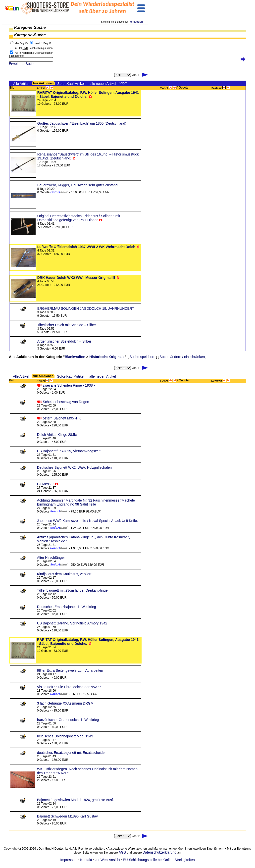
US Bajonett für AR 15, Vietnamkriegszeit (69, 451)
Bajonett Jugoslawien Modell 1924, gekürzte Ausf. (76, 800)
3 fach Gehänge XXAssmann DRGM (65, 703)
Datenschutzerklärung (159, 852)
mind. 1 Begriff (43, 43)
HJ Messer (45, 484)
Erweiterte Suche (22, 64)
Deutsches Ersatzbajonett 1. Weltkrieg (67, 607)
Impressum (69, 860)
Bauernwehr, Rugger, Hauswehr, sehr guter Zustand (77, 185)
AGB (122, 852)
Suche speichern (142, 357)
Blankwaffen (75, 357)
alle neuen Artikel (103, 84)
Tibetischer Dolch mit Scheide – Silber (67, 325)
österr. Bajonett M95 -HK (62, 418)
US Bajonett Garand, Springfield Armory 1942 (72, 623)
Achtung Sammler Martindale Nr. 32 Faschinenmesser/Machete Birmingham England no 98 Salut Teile (86, 502)
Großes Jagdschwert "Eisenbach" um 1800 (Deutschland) (82, 123)
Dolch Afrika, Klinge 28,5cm (58, 435)
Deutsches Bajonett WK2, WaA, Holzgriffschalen (74, 467)
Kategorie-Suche (30, 27)
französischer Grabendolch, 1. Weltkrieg (68, 720)
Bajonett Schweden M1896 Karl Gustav (67, 816)
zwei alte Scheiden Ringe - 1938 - (69, 385)
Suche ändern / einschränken (182, 357)
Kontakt (86, 860)
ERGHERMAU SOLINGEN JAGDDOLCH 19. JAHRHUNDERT (86, 308)
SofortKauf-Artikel (71, 84)
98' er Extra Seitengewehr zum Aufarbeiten (70, 670)
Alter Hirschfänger (51, 558)
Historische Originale (107, 357)
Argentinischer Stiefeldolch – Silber (64, 341)
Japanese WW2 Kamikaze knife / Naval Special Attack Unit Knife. (87, 521)
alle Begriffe (22, 43)
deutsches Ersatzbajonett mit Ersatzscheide (71, 753)
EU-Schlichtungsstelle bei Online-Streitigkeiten (159, 860)
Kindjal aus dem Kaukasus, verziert (64, 574)
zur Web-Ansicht (107, 860)
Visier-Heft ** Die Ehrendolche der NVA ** (69, 687)
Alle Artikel (21, 84)
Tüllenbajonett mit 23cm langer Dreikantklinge (72, 590)
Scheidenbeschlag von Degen (66, 402)
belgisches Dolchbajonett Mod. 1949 (65, 736)
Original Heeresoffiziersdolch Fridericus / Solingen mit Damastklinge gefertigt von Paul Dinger (79, 218)
